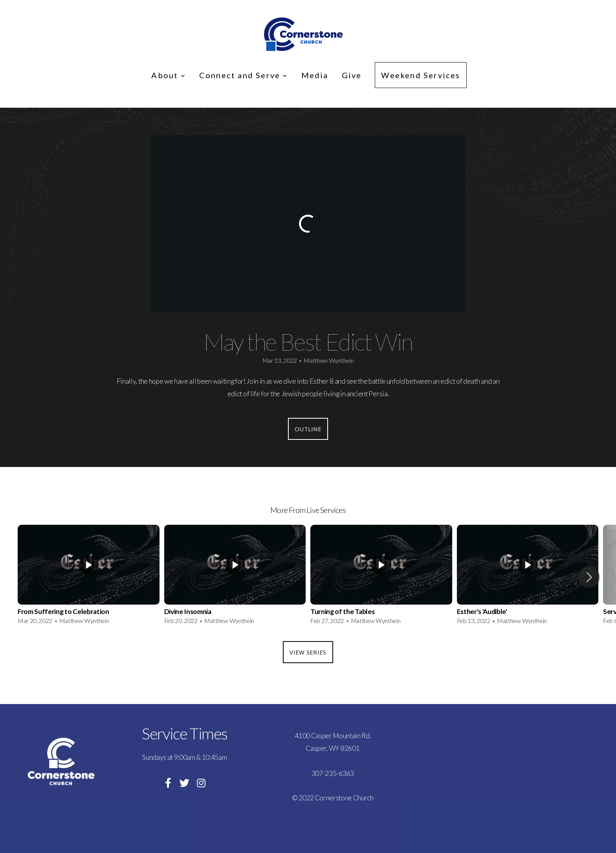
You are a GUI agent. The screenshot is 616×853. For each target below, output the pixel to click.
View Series (308, 652)
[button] (589, 577)
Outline (308, 429)
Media (315, 75)
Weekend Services (421, 75)
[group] (89, 577)
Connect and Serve (244, 75)
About (168, 75)
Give (352, 75)
